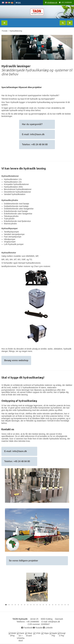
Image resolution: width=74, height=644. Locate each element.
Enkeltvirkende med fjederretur (17, 221)
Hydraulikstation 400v (13, 187)
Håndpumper (10, 239)
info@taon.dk (52, 2)
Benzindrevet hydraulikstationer (18, 189)
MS (7, 259)
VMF (23, 259)
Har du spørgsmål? (32, 124)
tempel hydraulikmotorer (30, 263)
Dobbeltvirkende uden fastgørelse (19, 209)
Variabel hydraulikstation (15, 194)
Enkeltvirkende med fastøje (16, 211)
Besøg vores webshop (16, 360)
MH (11, 259)
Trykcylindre (9, 219)
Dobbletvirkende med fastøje (17, 204)
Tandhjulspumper (12, 232)
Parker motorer (24, 266)
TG (31, 259)
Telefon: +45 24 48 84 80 (35, 144)
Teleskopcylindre (11, 216)
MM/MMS (30, 256)
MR (3, 259)
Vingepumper (10, 242)
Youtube (38, 628)
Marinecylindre (10, 224)
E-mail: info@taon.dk (34, 134)
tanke (50, 349)
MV (19, 259)
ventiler (44, 349)
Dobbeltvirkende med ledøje (16, 206)
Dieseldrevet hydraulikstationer (17, 192)
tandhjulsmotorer (9, 266)
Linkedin (48, 628)
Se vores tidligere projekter (23, 561)
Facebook (27, 628)
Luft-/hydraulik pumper (14, 244)
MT (15, 259)
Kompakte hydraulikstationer (16, 184)
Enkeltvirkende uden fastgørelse (18, 214)
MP (37, 256)
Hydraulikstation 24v (13, 182)
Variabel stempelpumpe (14, 234)
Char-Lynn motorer (42, 266)
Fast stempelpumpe (13, 237)
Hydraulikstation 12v (13, 179)
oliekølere (58, 349)
